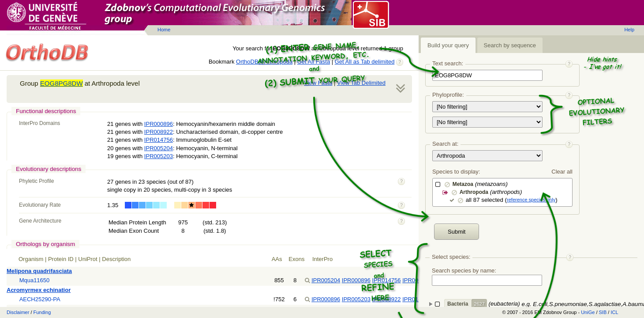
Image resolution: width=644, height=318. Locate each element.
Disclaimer (18, 312)
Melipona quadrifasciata (39, 271)
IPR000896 (159, 124)
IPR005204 (159, 148)
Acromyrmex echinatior (39, 290)
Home (164, 30)
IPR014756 (159, 140)
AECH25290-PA (40, 299)
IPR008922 (159, 132)
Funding (42, 312)
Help (629, 30)
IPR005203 (159, 156)
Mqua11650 (35, 280)
